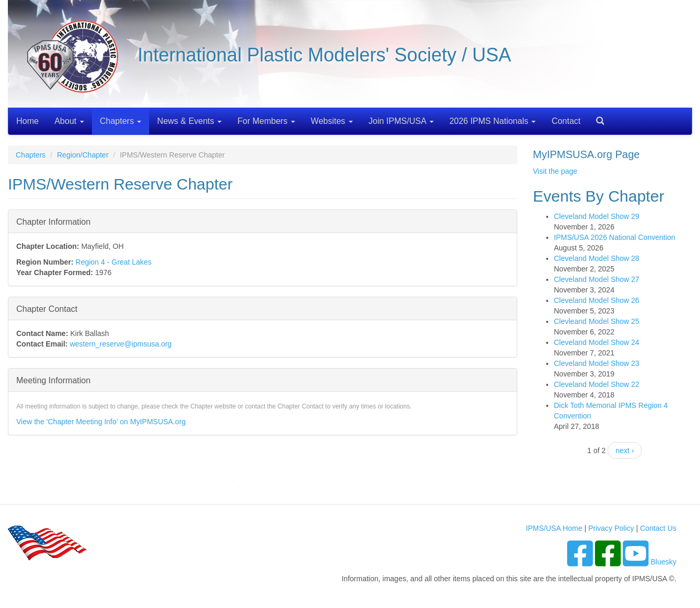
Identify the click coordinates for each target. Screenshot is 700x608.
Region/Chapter (82, 155)
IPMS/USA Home (554, 528)
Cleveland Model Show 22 (597, 384)
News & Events (189, 121)
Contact (566, 121)
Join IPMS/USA (401, 121)
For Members (266, 121)
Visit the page (555, 171)
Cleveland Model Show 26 (597, 300)
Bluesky (664, 562)
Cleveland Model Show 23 (597, 363)
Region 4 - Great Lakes (114, 262)
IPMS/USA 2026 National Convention (615, 237)
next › (625, 450)
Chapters (121, 121)
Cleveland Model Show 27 (597, 279)
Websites (332, 121)
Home (28, 121)
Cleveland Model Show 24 (597, 342)
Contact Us (658, 528)
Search (596, 117)
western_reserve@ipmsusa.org (121, 344)
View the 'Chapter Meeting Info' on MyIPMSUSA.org (101, 422)
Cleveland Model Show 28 (597, 258)
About (69, 121)
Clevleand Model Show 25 (597, 321)
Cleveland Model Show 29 (597, 216)
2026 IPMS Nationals (493, 121)
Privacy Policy (611, 528)
